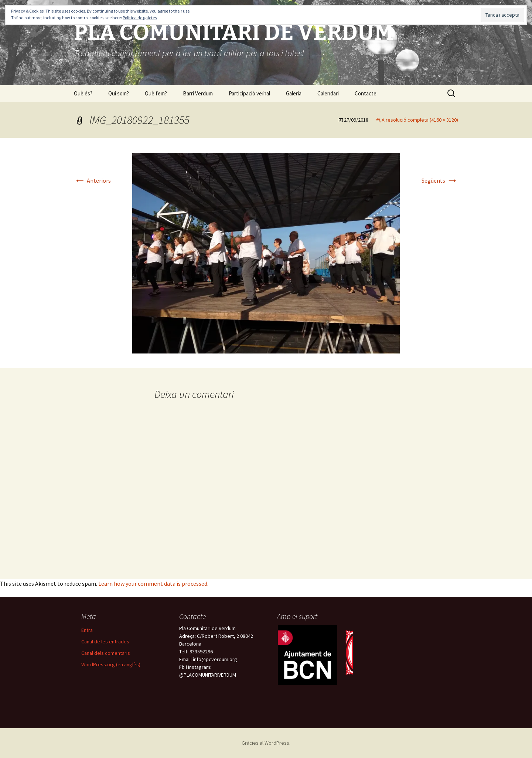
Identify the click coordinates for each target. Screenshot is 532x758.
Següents (440, 180)
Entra (87, 630)
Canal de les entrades (105, 642)
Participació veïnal (249, 93)
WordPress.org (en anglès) (111, 664)
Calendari (328, 93)
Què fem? (156, 93)
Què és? (83, 93)
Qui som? (119, 93)
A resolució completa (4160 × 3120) (420, 120)
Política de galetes (140, 18)
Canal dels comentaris (106, 653)
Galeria (294, 93)
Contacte (366, 93)
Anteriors (92, 180)
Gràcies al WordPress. (266, 743)
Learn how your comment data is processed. (153, 583)
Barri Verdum (198, 93)
